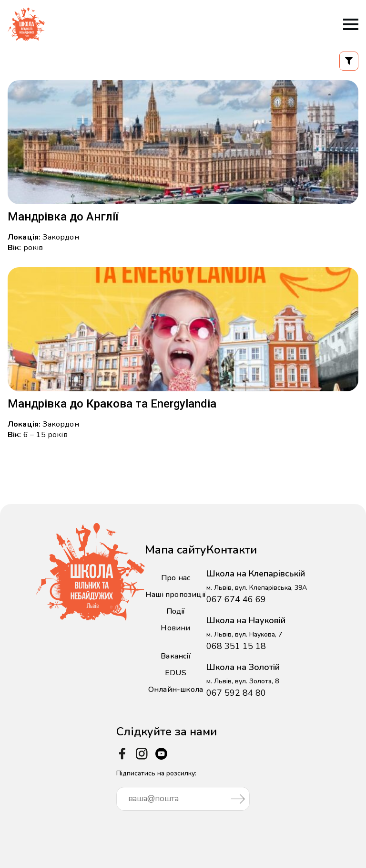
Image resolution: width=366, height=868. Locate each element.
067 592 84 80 (236, 693)
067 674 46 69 (236, 599)
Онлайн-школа (176, 690)
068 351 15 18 (236, 646)
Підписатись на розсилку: (183, 790)
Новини (175, 628)
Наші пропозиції (176, 595)
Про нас (176, 578)
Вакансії (176, 656)
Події (176, 611)
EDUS (176, 673)
